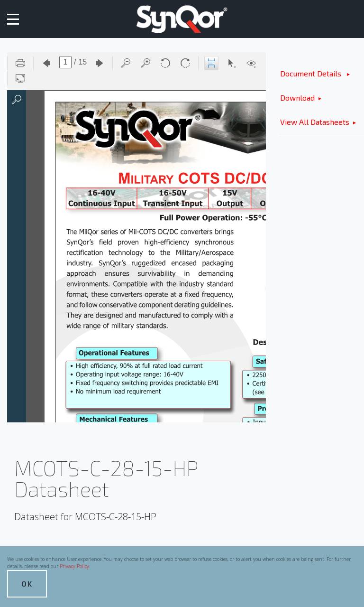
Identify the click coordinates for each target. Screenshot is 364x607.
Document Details (312, 73)
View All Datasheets (315, 122)
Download (297, 98)
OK (27, 584)
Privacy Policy (74, 566)
